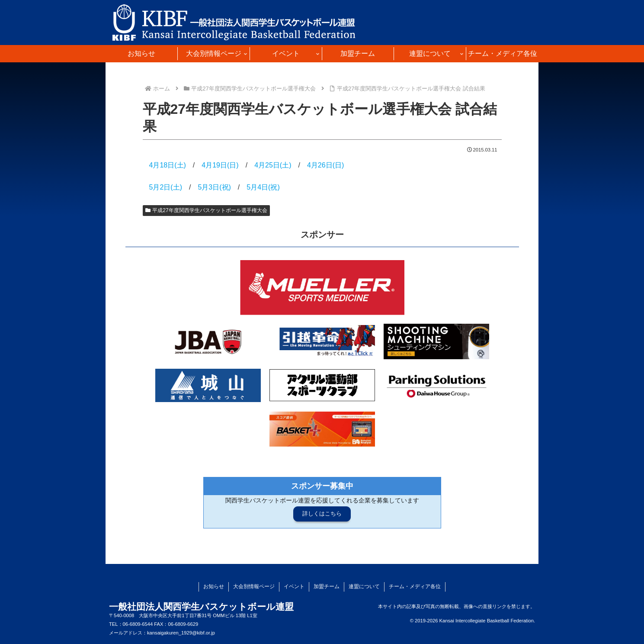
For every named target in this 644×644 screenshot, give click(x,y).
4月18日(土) (168, 165)
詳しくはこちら (322, 514)
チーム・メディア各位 (415, 586)
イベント (294, 586)
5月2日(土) (166, 187)
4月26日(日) (325, 165)
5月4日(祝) (263, 187)
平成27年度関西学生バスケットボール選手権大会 (206, 210)
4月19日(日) (220, 165)
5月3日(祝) (214, 187)
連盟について (364, 586)
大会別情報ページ (254, 586)
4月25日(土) (273, 165)
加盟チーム (327, 586)
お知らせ (214, 586)
